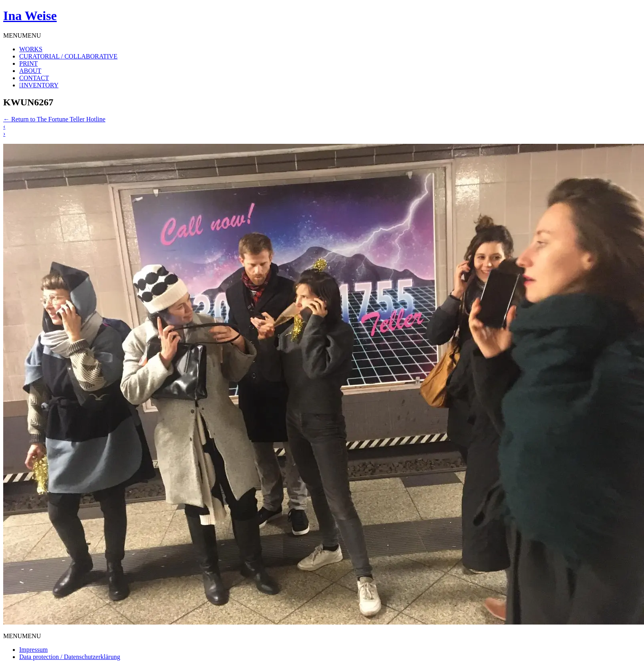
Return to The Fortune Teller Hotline (54, 119)
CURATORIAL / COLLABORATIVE (68, 56)
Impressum (33, 650)
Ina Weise (30, 16)
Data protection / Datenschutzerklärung (70, 657)
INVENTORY (40, 85)
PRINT (28, 63)
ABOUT (30, 71)
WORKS (31, 49)
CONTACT (34, 78)
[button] (22, 35)
